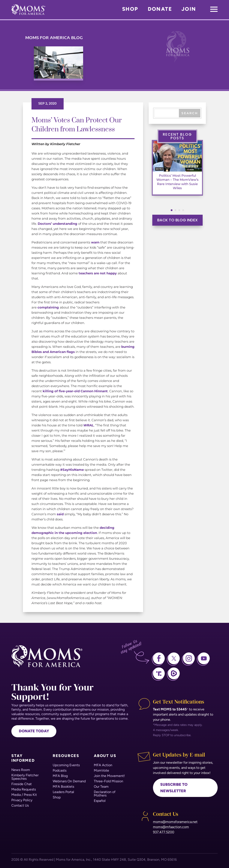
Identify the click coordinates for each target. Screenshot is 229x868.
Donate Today (34, 731)
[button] (172, 210)
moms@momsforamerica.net (175, 822)
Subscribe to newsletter (174, 788)
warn (95, 242)
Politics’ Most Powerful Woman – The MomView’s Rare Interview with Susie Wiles (177, 182)
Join (189, 9)
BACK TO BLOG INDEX (177, 220)
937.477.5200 (164, 832)
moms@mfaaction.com (171, 827)
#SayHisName (72, 470)
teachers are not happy (98, 273)
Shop (130, 9)
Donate (160, 9)
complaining (48, 307)
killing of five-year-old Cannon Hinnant (75, 391)
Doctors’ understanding (58, 224)
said (60, 514)
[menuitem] (22, 770)
